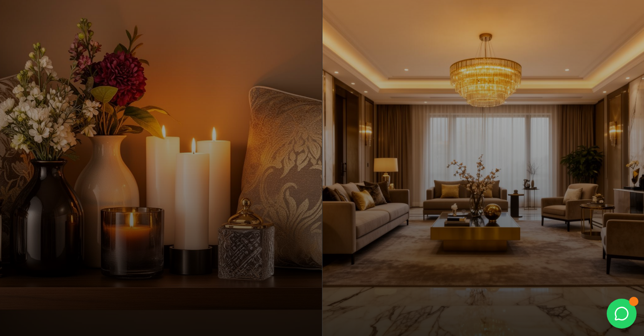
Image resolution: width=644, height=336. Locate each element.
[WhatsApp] (622, 314)
